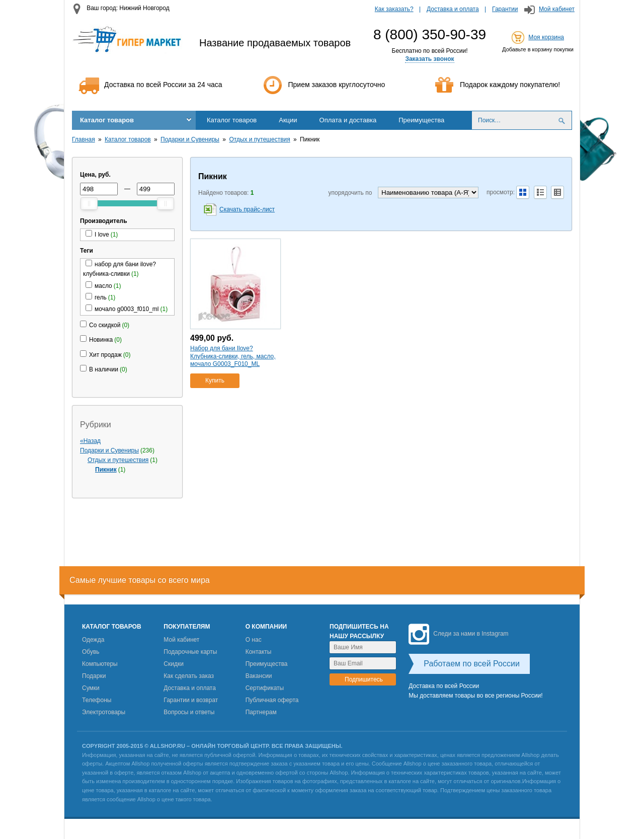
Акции (288, 120)
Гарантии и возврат (191, 700)
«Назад (90, 441)
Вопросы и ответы (189, 712)
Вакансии (259, 676)
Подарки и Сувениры (190, 139)
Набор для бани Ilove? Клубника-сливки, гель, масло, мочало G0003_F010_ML (233, 356)
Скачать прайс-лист (247, 209)
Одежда (93, 640)
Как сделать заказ (189, 676)
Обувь (91, 652)
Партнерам (261, 712)
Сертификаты (265, 688)
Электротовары (104, 712)
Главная (84, 139)
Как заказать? (394, 9)
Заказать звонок (429, 59)
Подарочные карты (190, 652)
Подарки (94, 676)
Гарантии (505, 9)
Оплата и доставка (348, 120)
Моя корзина (546, 37)
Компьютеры (100, 664)
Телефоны (97, 700)
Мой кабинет (557, 9)
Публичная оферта (272, 700)
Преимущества (421, 120)
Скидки (174, 664)
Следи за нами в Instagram (458, 634)
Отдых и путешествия (259, 139)
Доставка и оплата (453, 9)
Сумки (91, 688)
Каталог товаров (107, 120)
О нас (254, 640)
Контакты (259, 652)
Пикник (106, 470)
